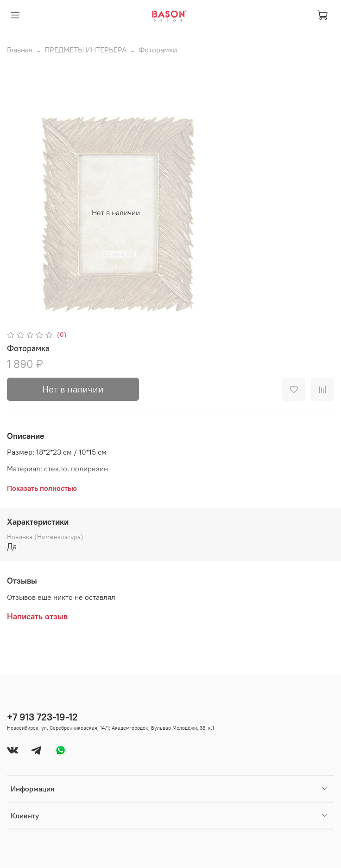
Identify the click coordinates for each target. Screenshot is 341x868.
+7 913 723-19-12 (42, 717)
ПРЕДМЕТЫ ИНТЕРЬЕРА (85, 50)
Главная (20, 50)
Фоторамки (158, 50)
